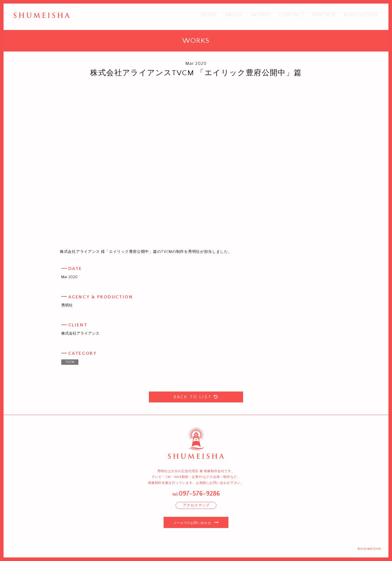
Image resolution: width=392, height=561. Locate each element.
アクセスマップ (196, 505)
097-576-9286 (199, 494)
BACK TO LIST (196, 397)
